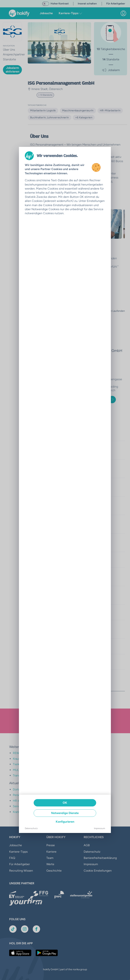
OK (65, 803)
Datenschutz (31, 828)
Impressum (99, 828)
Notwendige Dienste (65, 813)
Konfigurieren (65, 822)
